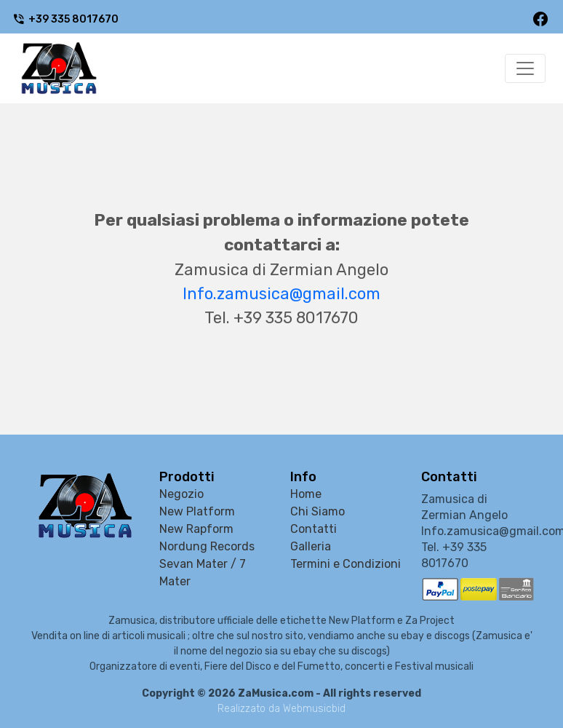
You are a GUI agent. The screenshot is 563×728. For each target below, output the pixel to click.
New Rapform (196, 529)
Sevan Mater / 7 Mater (203, 573)
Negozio (181, 494)
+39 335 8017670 (65, 19)
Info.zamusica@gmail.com (281, 294)
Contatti (314, 529)
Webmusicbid (314, 709)
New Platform (197, 511)
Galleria (311, 546)
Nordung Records (207, 546)
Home (306, 494)
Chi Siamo (318, 511)
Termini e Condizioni (346, 564)
